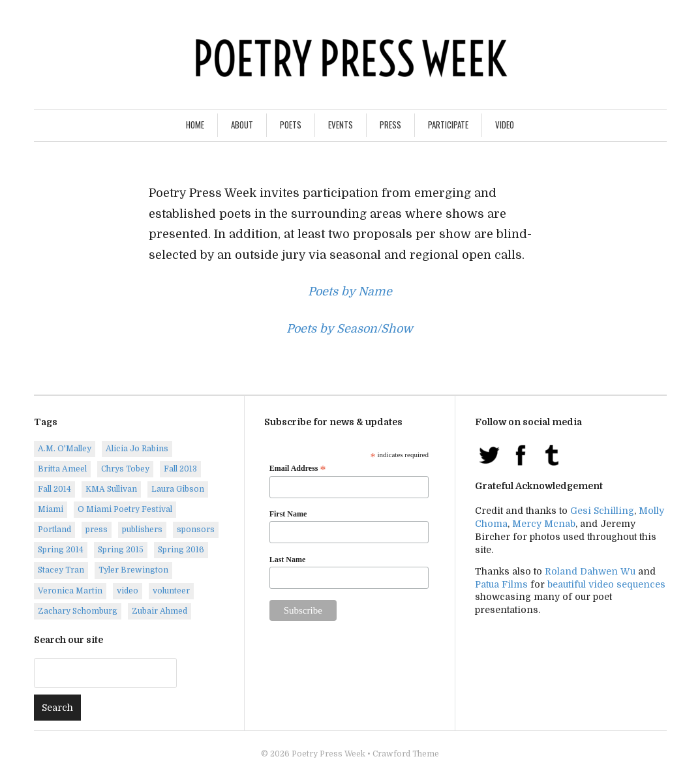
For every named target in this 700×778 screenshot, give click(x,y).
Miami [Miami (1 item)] (51, 509)
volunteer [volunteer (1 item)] (171, 591)
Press (390, 125)
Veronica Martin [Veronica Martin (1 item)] (70, 591)
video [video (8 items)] (128, 591)
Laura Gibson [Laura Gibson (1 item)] (178, 489)
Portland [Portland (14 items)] (54, 530)
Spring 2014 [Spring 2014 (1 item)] (61, 550)
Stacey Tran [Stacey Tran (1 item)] (61, 570)
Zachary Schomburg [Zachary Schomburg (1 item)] (78, 611)
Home (195, 125)
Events (341, 125)
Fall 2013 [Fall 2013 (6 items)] (180, 469)
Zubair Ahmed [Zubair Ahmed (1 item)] (160, 611)
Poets (291, 125)
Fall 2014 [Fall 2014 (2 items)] (54, 489)
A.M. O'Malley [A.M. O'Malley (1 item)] (65, 449)
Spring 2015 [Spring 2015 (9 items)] (121, 550)
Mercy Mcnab (544, 524)
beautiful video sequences (606, 584)
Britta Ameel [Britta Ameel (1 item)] (62, 469)
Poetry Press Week (328, 754)
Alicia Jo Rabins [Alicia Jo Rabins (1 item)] (137, 449)
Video (505, 125)
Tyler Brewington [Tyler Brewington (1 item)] (133, 570)
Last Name (288, 560)
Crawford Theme (406, 754)
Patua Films (501, 584)
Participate (448, 125)
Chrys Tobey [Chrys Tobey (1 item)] (125, 469)
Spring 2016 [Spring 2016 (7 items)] (181, 550)
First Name (288, 514)
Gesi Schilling (602, 511)
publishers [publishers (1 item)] (142, 530)
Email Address (298, 469)
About (242, 125)
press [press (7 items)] (97, 530)
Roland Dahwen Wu (590, 571)
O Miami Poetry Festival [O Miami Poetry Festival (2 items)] (125, 509)
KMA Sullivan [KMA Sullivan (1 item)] (111, 489)
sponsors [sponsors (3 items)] (196, 530)
